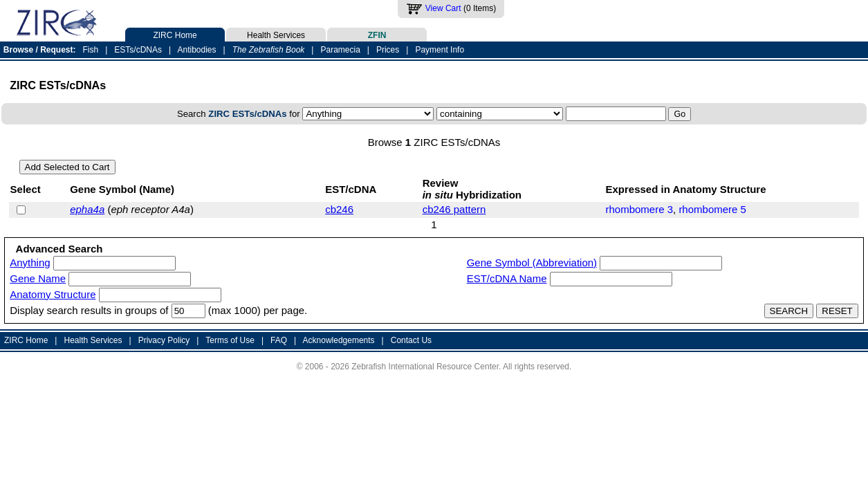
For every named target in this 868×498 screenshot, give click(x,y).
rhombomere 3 (639, 209)
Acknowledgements (339, 340)
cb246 (339, 209)
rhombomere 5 (712, 209)
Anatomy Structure (53, 294)
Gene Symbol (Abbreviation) (532, 262)
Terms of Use (230, 340)
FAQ (279, 340)
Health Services (276, 34)
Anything (30, 262)
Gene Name (38, 278)
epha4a (87, 209)
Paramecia (340, 50)
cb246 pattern (454, 209)
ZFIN (377, 34)
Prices (388, 50)
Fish (91, 50)
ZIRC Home (175, 34)
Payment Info (440, 50)
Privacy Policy (164, 340)
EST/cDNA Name (507, 278)
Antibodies (196, 50)
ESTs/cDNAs (138, 50)
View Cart (443, 8)
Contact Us (411, 340)
